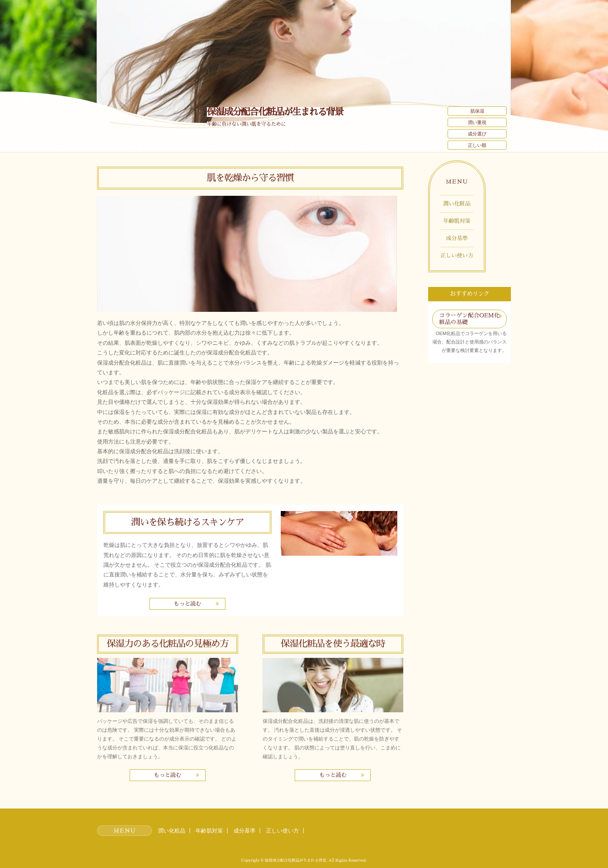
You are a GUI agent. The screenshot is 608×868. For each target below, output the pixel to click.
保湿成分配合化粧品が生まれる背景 (275, 112)
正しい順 (477, 145)
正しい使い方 (457, 256)
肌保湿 (477, 111)
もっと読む (187, 604)
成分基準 (457, 238)
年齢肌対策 (457, 221)
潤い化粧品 (457, 204)
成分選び (477, 134)
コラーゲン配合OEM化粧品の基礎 (470, 319)
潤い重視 (477, 122)
